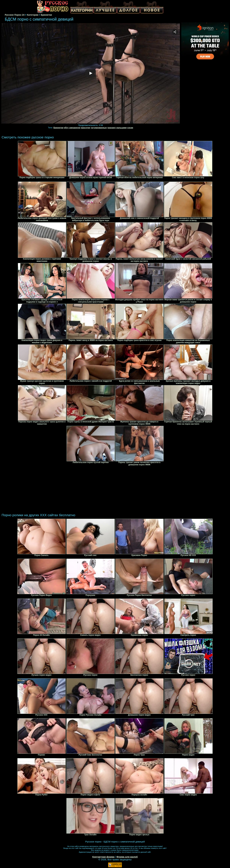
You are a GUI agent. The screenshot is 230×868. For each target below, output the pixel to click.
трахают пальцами (117, 128)
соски (130, 128)
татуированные (99, 128)
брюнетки (58, 128)
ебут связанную (72, 128)
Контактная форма (103, 857)
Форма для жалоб (127, 857)
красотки (86, 128)
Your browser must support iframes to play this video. (91, 74)
